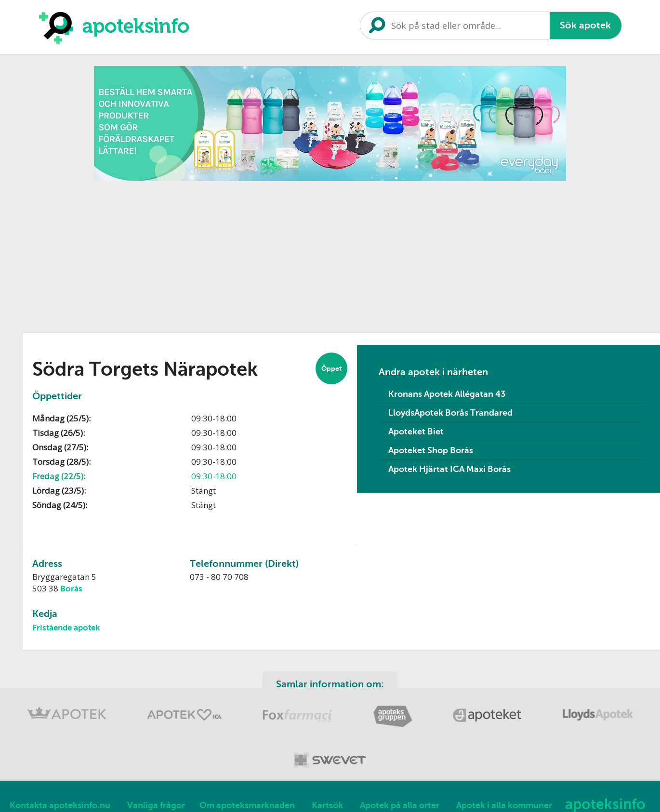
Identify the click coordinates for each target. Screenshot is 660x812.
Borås (71, 589)
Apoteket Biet (416, 432)
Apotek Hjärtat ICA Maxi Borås (449, 469)
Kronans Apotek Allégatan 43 (447, 394)
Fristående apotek (66, 628)
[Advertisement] (330, 254)
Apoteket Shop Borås (431, 450)
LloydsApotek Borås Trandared (450, 413)
